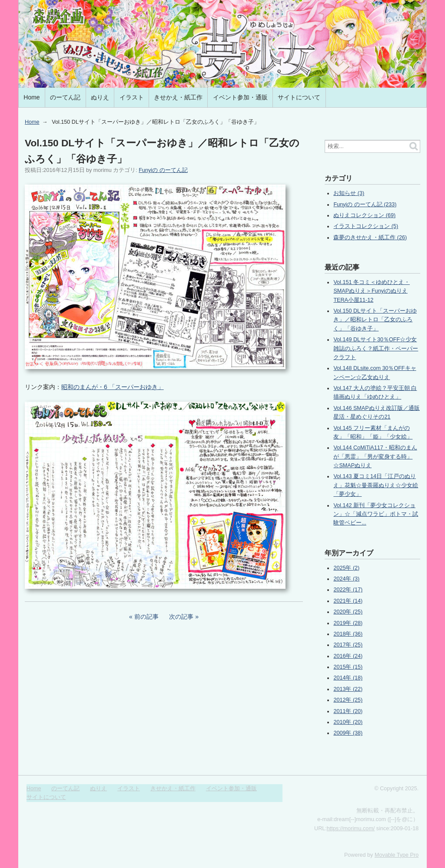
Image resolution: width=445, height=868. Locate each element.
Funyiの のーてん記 (163, 170)
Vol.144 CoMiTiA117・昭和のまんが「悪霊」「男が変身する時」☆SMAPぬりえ (375, 457)
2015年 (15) (348, 667)
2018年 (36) (348, 634)
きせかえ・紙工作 (178, 97)
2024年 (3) (346, 579)
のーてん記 (65, 97)
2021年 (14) (348, 601)
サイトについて (299, 97)
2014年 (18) (348, 678)
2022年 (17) (348, 590)
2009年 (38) (348, 733)
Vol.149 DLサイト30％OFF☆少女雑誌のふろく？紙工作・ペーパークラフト (376, 348)
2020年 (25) (348, 612)
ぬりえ (100, 97)
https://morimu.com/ (351, 828)
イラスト (132, 97)
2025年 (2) (346, 568)
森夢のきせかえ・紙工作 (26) (370, 238)
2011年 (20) (348, 711)
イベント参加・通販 (240, 97)
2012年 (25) (348, 700)
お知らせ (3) (349, 193)
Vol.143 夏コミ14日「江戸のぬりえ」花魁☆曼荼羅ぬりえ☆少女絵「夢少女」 (376, 485)
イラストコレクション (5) (366, 226)
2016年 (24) (348, 656)
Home (32, 97)
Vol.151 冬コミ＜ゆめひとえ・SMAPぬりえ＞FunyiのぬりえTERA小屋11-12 (372, 291)
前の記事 (146, 617)
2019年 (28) (348, 623)
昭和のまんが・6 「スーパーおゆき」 (113, 387)
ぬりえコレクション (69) (364, 215)
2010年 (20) (348, 722)
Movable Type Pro (397, 855)
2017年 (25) (348, 645)
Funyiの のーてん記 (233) (365, 205)
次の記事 (181, 617)
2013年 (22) (348, 689)
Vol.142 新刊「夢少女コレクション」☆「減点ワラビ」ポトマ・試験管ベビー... (376, 514)
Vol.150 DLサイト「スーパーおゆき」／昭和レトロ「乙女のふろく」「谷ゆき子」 (375, 320)
